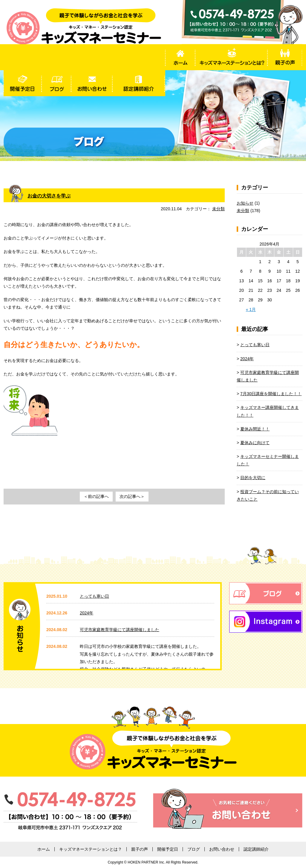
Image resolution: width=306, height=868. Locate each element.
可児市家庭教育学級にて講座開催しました (120, 630)
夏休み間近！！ (255, 429)
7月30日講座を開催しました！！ (271, 394)
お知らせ (245, 203)
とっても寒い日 (255, 345)
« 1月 (251, 309)
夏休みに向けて (255, 443)
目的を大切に (253, 478)
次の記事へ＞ (132, 496)
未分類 (218, 209)
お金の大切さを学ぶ (52, 196)
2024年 (247, 359)
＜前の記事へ (96, 496)
